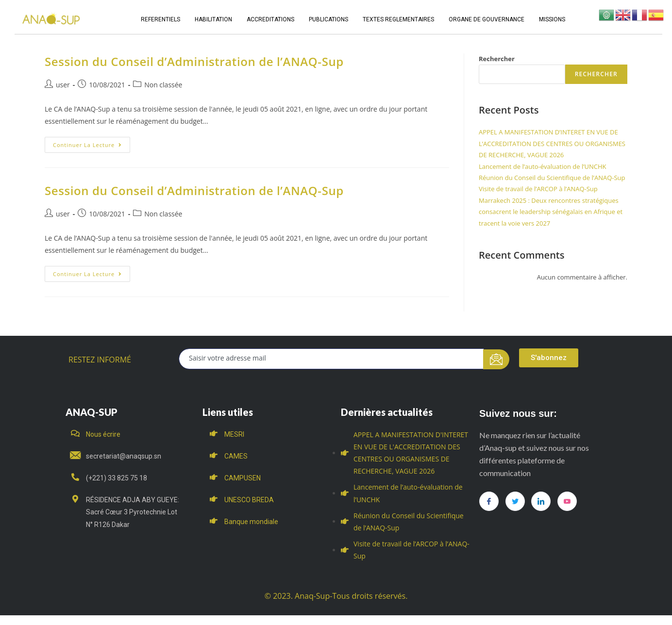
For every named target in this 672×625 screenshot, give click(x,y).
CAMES (236, 456)
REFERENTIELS (160, 19)
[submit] (496, 359)
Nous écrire (103, 434)
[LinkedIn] (541, 501)
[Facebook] (489, 501)
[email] (331, 359)
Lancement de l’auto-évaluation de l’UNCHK (542, 166)
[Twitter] (515, 501)
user (63, 85)
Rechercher (497, 59)
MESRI (234, 434)
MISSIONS (552, 19)
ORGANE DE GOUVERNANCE (487, 19)
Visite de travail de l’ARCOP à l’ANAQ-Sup (538, 189)
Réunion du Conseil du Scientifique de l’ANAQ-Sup (552, 178)
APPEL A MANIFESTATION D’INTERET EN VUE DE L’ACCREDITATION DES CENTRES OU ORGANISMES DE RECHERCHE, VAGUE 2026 (552, 143)
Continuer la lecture (92, 143)
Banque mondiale (251, 522)
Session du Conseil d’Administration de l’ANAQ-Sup (194, 61)
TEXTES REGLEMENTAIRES (398, 19)
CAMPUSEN (243, 478)
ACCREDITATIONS (270, 19)
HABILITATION (213, 19)
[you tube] (567, 501)
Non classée (163, 85)
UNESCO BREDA (249, 500)
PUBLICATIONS (328, 19)
